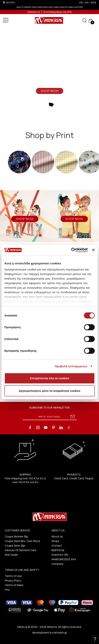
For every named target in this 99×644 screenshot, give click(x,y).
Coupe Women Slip (16, 536)
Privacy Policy (13, 580)
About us (57, 536)
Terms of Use (13, 576)
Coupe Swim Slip (15, 546)
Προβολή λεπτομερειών (71, 366)
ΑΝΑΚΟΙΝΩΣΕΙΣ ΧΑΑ (64, 559)
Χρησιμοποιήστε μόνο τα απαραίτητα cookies (50, 391)
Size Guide (11, 555)
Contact (57, 546)
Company (57, 564)
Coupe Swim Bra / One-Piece (22, 541)
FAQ (7, 590)
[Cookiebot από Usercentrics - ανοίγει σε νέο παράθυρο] (71, 250)
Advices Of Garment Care (21, 550)
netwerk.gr (60, 633)
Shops (55, 541)
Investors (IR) (60, 555)
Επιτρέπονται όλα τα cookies (49, 378)
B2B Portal (58, 550)
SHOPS (10, 2)
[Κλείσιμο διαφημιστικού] (93, 250)
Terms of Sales (14, 585)
